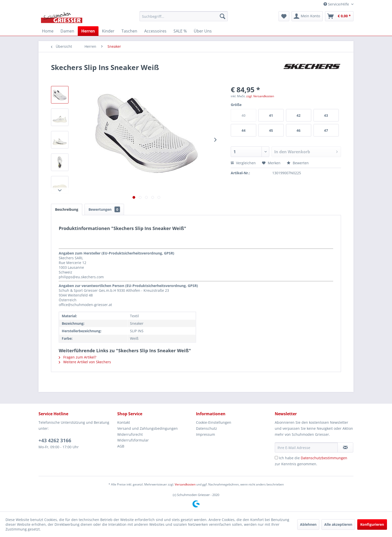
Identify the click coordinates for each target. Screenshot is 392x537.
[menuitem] (184, 16)
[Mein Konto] (307, 16)
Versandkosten (185, 484)
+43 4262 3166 (55, 440)
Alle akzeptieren (338, 524)
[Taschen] (129, 31)
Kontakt (124, 422)
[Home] (48, 31)
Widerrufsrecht (130, 434)
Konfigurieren (372, 524)
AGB (121, 446)
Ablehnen (308, 524)
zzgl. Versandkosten (260, 96)
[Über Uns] (203, 31)
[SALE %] (180, 31)
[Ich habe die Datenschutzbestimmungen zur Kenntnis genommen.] (276, 458)
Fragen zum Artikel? (77, 357)
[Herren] (88, 31)
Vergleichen (243, 163)
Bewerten (298, 163)
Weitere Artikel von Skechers (85, 362)
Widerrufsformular (133, 440)
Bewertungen (104, 209)
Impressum (205, 434)
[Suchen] (222, 16)
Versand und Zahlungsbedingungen (147, 428)
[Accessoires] (155, 31)
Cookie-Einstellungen (214, 422)
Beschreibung (67, 209)
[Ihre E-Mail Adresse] (306, 447)
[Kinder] (108, 31)
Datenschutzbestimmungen (324, 458)
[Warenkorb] (339, 16)
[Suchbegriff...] (184, 16)
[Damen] (67, 31)
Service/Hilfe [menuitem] (337, 4)
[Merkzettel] (284, 16)
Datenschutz (206, 428)
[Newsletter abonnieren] (345, 447)
